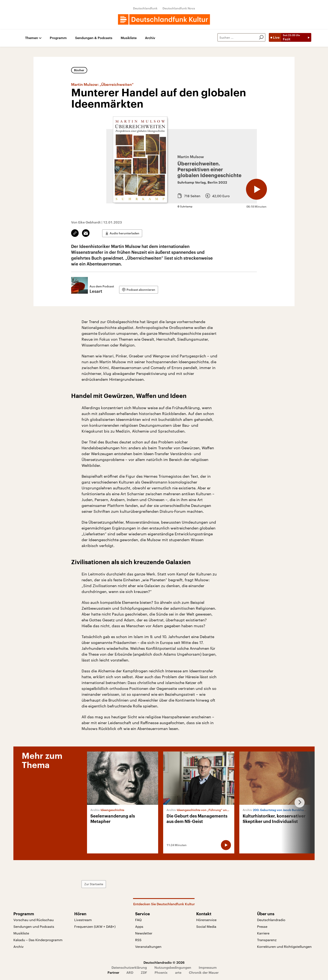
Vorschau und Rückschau (34, 920)
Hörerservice (206, 920)
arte (178, 972)
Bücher (79, 70)
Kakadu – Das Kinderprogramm (38, 940)
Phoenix (161, 972)
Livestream (83, 920)
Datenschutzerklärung (129, 967)
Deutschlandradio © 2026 (164, 962)
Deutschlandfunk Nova (179, 8)
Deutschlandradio (271, 920)
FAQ (138, 920)
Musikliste (129, 38)
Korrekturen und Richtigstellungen (284, 946)
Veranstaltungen (148, 946)
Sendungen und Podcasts (34, 926)
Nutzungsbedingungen (173, 967)
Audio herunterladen (124, 233)
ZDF (144, 972)
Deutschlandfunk (145, 8)
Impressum (208, 967)
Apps (139, 926)
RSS (138, 940)
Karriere (263, 933)
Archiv (150, 38)
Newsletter (144, 933)
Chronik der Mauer (204, 972)
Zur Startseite (94, 884)
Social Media (206, 926)
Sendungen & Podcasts (94, 38)
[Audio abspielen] (256, 189)
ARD (130, 972)
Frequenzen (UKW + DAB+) (95, 926)
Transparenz (267, 940)
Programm (58, 38)
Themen (32, 38)
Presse (262, 926)
